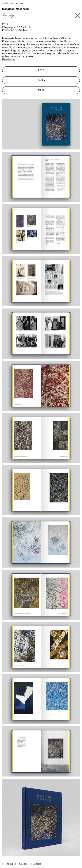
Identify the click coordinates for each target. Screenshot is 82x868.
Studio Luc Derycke (13, 4)
